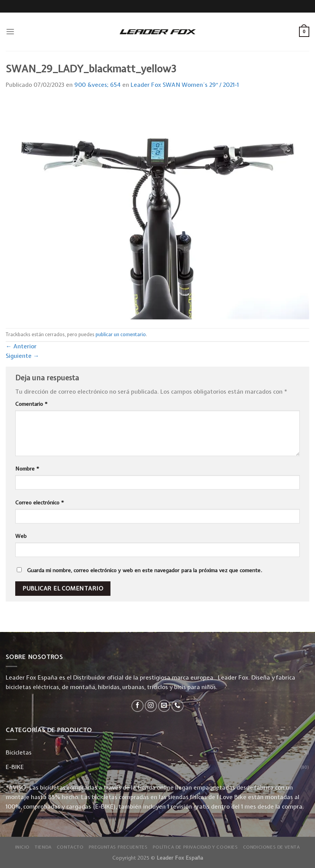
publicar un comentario (121, 334)
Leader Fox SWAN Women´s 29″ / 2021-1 (185, 85)
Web (21, 536)
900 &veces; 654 (98, 85)
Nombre (27, 469)
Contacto (70, 847)
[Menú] (10, 32)
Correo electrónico (40, 503)
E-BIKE (15, 767)
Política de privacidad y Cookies (195, 847)
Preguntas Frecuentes (118, 847)
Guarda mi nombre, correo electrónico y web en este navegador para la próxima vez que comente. (145, 570)
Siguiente (22, 356)
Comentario (31, 404)
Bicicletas (19, 752)
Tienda (43, 847)
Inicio (23, 847)
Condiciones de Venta (272, 847)
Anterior (21, 346)
